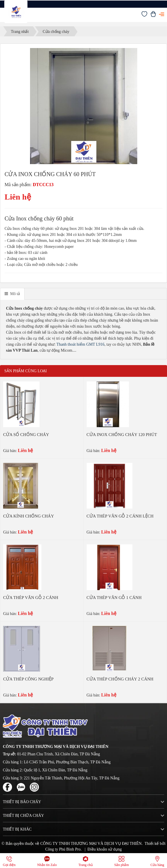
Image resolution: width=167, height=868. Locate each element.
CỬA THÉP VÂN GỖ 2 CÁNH (31, 598)
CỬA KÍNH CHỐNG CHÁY (29, 516)
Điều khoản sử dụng (105, 849)
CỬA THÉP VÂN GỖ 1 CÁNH (114, 598)
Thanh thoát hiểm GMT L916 (80, 344)
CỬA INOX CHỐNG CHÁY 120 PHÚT (122, 435)
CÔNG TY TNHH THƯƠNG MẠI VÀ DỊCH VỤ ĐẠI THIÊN (91, 844)
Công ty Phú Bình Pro (63, 849)
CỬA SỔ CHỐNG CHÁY (26, 435)
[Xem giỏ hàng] (153, 16)
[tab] (12, 294)
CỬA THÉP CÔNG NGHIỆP (28, 679)
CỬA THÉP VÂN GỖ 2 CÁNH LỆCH (120, 516)
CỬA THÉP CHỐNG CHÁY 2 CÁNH (120, 679)
